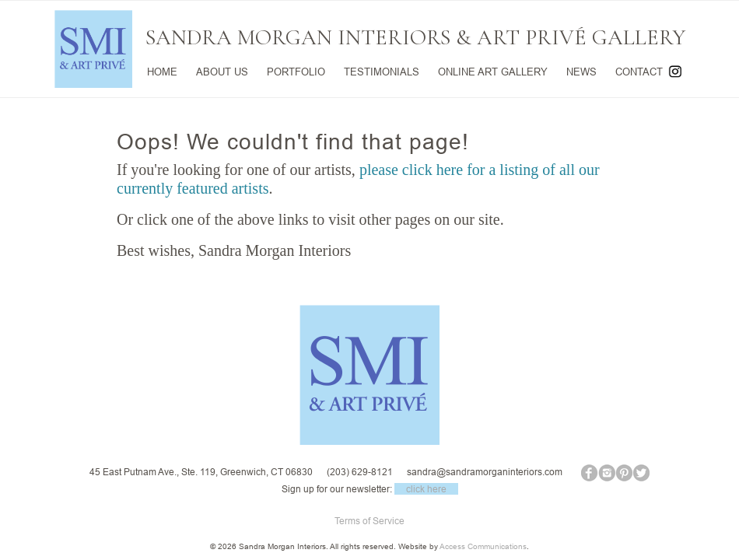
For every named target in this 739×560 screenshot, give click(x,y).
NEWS (581, 72)
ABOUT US (222, 72)
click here (426, 489)
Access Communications (483, 546)
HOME (162, 72)
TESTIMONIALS (382, 72)
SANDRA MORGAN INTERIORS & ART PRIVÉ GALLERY (415, 37)
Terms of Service (369, 521)
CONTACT (639, 72)
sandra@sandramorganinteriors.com (485, 472)
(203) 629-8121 (360, 472)
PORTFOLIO (296, 72)
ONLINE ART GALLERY (493, 72)
